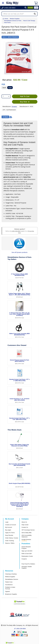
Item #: (5, 37)
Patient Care (9, 582)
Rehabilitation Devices (12, 579)
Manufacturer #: (25, 106)
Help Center (25, 525)
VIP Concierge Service (28, 530)
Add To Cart (25, 96)
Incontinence (9, 585)
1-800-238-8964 (16, 231)
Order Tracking (10, 541)
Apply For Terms (10, 533)
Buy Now (25, 102)
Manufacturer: (7, 106)
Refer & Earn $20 (27, 554)
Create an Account (11, 525)
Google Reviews (26, 540)
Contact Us (25, 527)
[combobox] (6, 96)
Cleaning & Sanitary (11, 574)
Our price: (7, 80)
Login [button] (36, 8)
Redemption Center (27, 556)
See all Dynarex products (20, 252)
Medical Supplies (10, 577)
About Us (24, 522)
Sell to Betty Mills (26, 533)
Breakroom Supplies (11, 594)
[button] (26, 8)
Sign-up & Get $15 (27, 551)
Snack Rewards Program (26, 548)
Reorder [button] (30, 8)
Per (3, 84)
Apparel (7, 591)
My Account (9, 527)
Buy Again (8, 530)
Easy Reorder (9, 535)
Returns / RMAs (10, 543)
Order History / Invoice (12, 538)
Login (7, 522)
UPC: (4, 110)
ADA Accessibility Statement (27, 536)
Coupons (24, 559)
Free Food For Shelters (28, 564)
